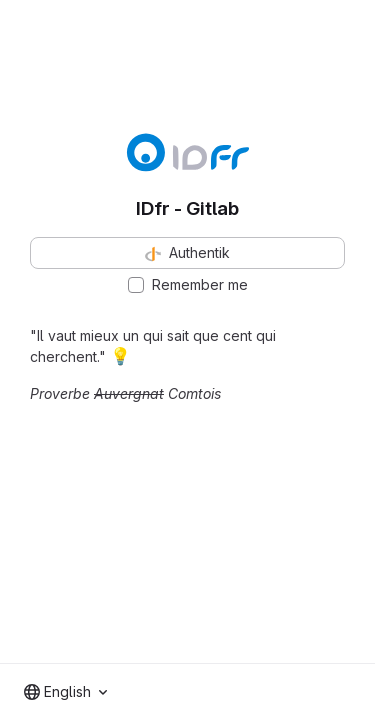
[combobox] (65, 692)
